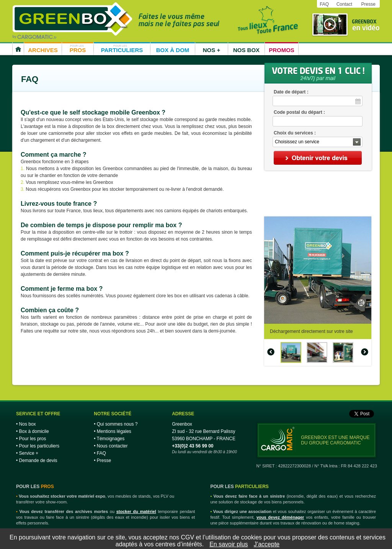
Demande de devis (38, 461)
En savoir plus (229, 544)
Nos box (28, 424)
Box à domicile (34, 431)
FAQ (324, 4)
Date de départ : (291, 92)
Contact (344, 4)
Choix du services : (295, 133)
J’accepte (267, 544)
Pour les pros (33, 439)
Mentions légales (114, 431)
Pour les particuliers (39, 446)
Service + (29, 453)
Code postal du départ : (299, 112)
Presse (368, 4)
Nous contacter (112, 446)
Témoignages (111, 439)
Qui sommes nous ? (117, 424)
